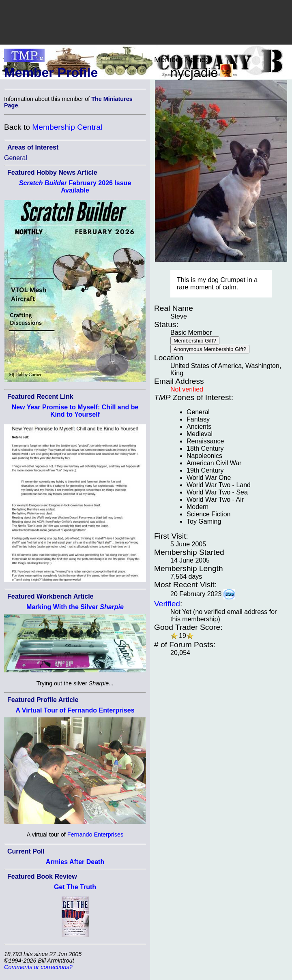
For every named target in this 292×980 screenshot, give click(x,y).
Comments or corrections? (38, 967)
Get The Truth (75, 887)
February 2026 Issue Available (75, 187)
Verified (167, 604)
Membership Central (67, 127)
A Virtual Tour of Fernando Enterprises (75, 710)
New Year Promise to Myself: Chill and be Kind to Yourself (75, 411)
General (16, 158)
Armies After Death (75, 862)
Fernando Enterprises (95, 834)
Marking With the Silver (75, 607)
